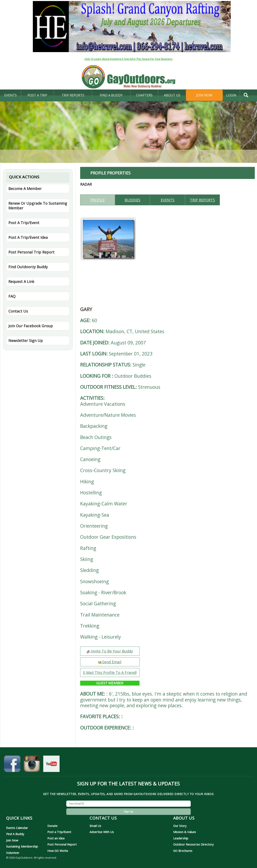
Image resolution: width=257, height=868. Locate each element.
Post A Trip (37, 95)
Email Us (95, 826)
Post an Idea (56, 838)
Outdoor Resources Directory (193, 844)
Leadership (181, 838)
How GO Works (58, 851)
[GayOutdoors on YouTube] (51, 765)
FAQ (12, 296)
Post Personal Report (62, 844)
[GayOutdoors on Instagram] (32, 765)
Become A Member (25, 189)
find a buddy (111, 95)
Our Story (180, 826)
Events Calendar (17, 828)
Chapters (144, 95)
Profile (98, 200)
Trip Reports (73, 95)
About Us (172, 95)
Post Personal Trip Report (31, 252)
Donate (52, 826)
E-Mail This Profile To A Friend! (110, 673)
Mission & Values (185, 832)
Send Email (110, 662)
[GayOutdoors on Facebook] (12, 765)
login (231, 95)
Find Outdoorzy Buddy (28, 267)
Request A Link (21, 282)
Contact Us (18, 311)
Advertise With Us (102, 832)
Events (11, 95)
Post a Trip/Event (59, 832)
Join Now (204, 95)
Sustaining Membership (22, 846)
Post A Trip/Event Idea (28, 237)
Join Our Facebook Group (31, 326)
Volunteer (13, 853)
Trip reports (202, 200)
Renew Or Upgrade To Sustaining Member (38, 206)
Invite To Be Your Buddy (110, 651)
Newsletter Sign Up (26, 341)
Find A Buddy (15, 834)
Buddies (132, 200)
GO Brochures (183, 851)
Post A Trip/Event (24, 223)
